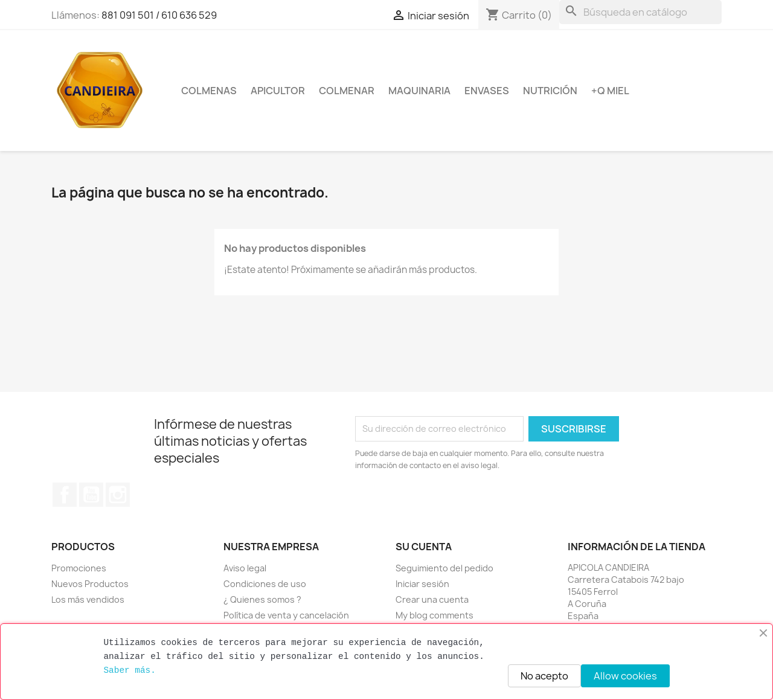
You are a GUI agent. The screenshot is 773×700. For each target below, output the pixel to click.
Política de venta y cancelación (286, 615)
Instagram (118, 495)
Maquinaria (419, 91)
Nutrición (550, 91)
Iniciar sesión (422, 584)
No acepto (544, 676)
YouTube (91, 495)
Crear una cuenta (432, 599)
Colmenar (347, 91)
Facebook (65, 495)
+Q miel (610, 91)
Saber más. (129, 670)
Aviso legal (245, 568)
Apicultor (278, 91)
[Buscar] (640, 12)
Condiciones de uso (265, 584)
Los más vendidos (88, 599)
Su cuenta (424, 547)
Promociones (79, 568)
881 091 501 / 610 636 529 (159, 15)
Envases (487, 91)
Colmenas (209, 91)
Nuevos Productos (90, 584)
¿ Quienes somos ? (262, 599)
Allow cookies (625, 676)
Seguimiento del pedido (444, 568)
